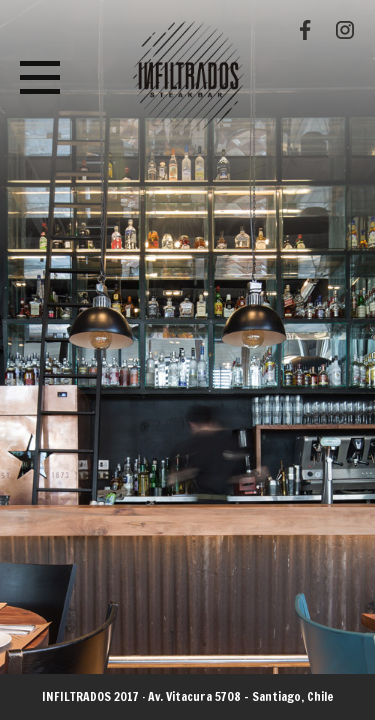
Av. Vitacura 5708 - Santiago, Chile (241, 696)
